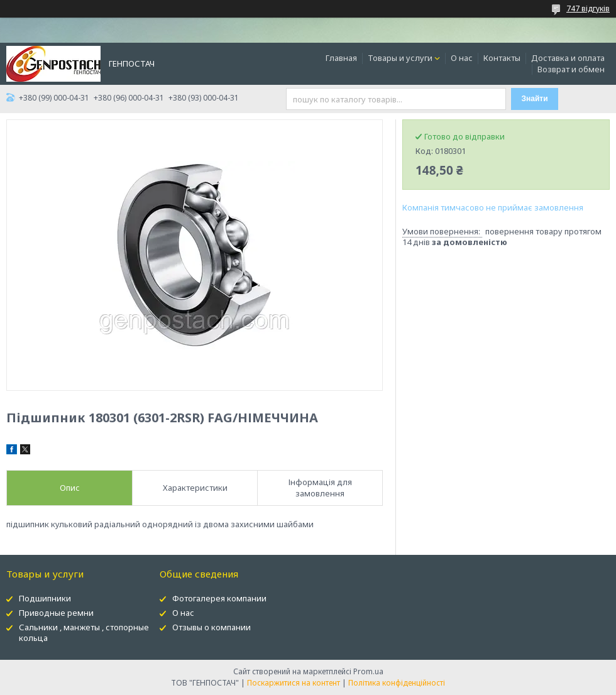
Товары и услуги (400, 58)
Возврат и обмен (571, 69)
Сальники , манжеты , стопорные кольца (84, 632)
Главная (341, 58)
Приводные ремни (56, 613)
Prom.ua (368, 671)
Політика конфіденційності (397, 683)
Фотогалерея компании (219, 598)
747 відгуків (588, 8)
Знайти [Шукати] (535, 99)
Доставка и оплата (568, 58)
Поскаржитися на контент (294, 683)
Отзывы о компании (212, 627)
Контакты (502, 58)
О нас (462, 58)
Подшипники (45, 598)
